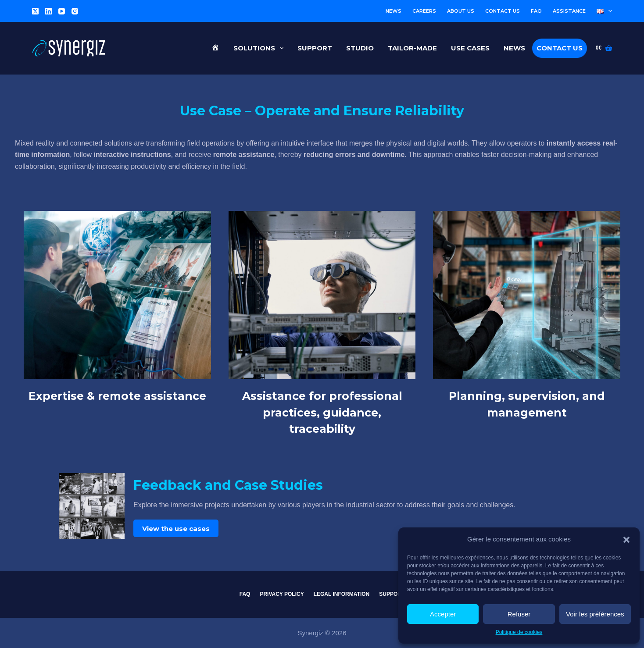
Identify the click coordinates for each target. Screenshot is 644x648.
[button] (626, 540)
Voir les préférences (595, 614)
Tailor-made (412, 48)
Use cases (470, 48)
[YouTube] (62, 11)
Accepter (443, 614)
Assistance (569, 11)
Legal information (342, 594)
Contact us (503, 11)
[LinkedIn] (48, 11)
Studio (360, 48)
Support (315, 48)
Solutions (260, 48)
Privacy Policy (282, 594)
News (394, 11)
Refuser (519, 614)
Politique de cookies (519, 632)
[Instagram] (75, 11)
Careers (424, 11)
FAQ (536, 11)
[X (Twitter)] (35, 11)
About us (461, 11)
